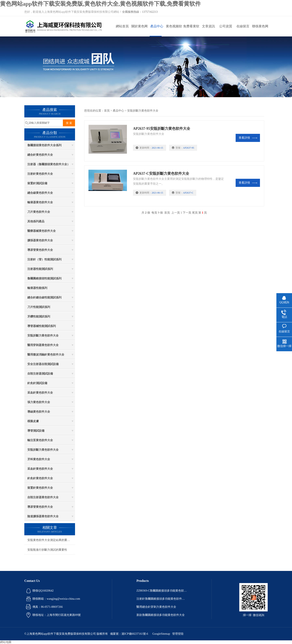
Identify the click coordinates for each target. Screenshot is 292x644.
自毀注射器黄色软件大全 (43, 497)
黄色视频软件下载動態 (174, 30)
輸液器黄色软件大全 (40, 202)
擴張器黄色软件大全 (40, 240)
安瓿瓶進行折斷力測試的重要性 (47, 550)
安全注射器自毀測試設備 (43, 364)
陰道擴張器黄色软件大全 (43, 516)
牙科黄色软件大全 (39, 459)
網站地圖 (6, 642)
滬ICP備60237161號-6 (135, 634)
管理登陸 (178, 634)
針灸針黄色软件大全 (40, 478)
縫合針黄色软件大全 (40, 155)
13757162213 (150, 12)
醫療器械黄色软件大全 (42, 231)
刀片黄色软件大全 (39, 212)
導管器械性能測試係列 (42, 326)
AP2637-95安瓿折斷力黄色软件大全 (162, 129)
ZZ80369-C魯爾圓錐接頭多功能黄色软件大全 (162, 591)
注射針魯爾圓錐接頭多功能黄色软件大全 (162, 599)
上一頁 (176, 213)
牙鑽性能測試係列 (39, 317)
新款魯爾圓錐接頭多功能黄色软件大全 (161, 615)
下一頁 (187, 213)
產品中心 (157, 26)
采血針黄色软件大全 (40, 393)
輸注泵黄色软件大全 (40, 440)
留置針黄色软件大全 (40, 488)
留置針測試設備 (37, 183)
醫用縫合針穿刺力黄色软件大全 (156, 607)
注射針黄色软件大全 (40, 174)
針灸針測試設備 (37, 383)
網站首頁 (122, 26)
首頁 (107, 111)
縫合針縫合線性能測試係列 (44, 298)
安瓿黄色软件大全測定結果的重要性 (50, 540)
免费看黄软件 (191, 30)
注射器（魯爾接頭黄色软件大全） (49, 164)
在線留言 (243, 26)
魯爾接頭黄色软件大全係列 (44, 145)
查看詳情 (248, 138)
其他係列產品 (36, 221)
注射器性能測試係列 (40, 269)
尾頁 (195, 213)
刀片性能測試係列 (39, 307)
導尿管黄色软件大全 (40, 250)
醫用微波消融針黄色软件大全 (46, 355)
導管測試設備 (36, 431)
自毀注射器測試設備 (40, 374)
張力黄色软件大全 (39, 402)
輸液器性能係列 (37, 288)
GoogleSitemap (161, 634)
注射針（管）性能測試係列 (44, 259)
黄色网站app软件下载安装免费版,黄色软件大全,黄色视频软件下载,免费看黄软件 (100, 4)
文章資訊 (208, 26)
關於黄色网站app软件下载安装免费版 (139, 30)
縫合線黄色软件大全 (40, 193)
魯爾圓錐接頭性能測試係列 (44, 278)
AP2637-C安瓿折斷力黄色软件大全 (162, 174)
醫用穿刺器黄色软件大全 (43, 345)
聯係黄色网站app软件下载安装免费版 (260, 30)
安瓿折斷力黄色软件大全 (43, 336)
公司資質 (226, 26)
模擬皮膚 (33, 421)
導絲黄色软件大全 (39, 412)
